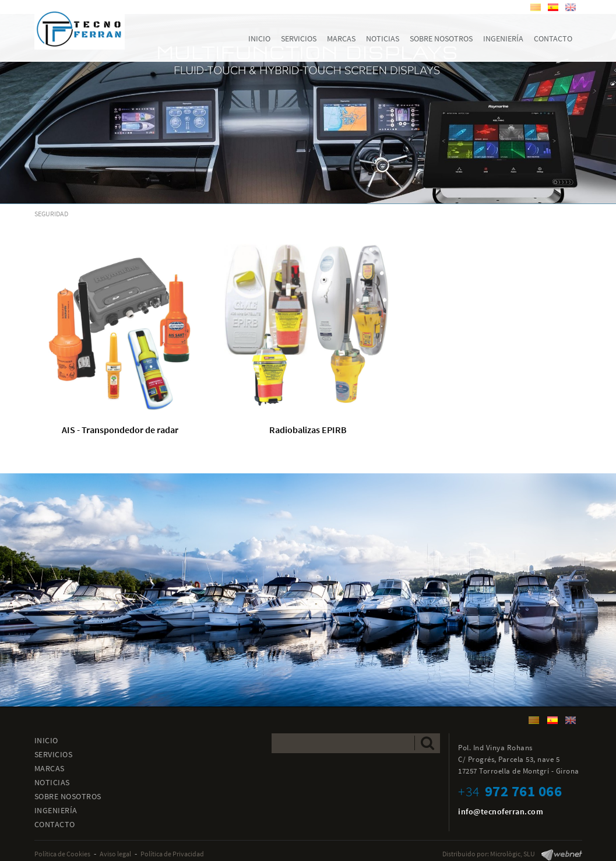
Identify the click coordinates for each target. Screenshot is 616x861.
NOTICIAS (52, 782)
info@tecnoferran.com (501, 811)
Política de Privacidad (172, 854)
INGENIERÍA (56, 810)
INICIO (46, 740)
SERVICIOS (54, 754)
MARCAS (50, 768)
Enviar (427, 743)
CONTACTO (55, 824)
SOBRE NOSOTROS (68, 796)
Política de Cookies (62, 854)
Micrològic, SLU (513, 854)
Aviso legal (115, 854)
